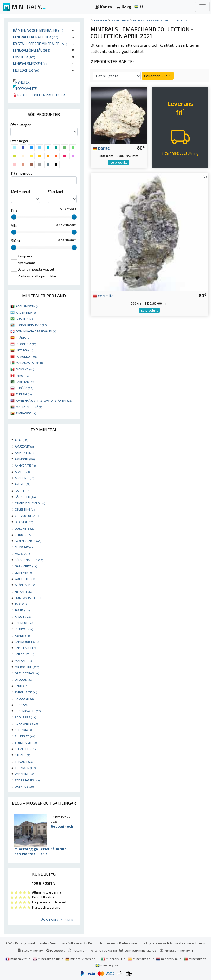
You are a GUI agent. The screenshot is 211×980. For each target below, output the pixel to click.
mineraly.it (112, 959)
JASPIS (22, 610)
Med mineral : (21, 192)
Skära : (16, 241)
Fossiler (24, 57)
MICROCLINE (27, 667)
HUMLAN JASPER (29, 598)
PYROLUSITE (26, 692)
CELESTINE (25, 509)
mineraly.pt (195, 959)
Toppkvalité (25, 88)
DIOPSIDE (24, 522)
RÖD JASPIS (25, 717)
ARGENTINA (27, 312)
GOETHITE (25, 579)
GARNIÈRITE (26, 566)
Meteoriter (26, 70)
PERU (22, 375)
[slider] (14, 217)
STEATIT (22, 755)
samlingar (120, 20)
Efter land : (56, 192)
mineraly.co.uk (47, 959)
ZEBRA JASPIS (27, 780)
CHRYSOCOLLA (28, 516)
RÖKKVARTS (26, 723)
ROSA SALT (25, 705)
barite (101, 148)
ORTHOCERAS (27, 673)
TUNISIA (24, 394)
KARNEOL (24, 623)
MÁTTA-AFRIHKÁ (29, 407)
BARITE (23, 491)
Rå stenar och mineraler (38, 30)
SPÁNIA (24, 338)
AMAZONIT (25, 446)
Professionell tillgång (136, 943)
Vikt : (15, 226)
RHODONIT (25, 698)
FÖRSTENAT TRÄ (29, 560)
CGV (9, 943)
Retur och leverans (102, 943)
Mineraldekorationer (36, 37)
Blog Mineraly (30, 950)
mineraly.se (107, 965)
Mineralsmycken (31, 63)
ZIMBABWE (26, 413)
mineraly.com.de (81, 959)
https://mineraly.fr (179, 950)
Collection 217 (158, 76)
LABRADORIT (27, 642)
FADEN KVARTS (28, 541)
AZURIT (23, 484)
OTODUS (23, 679)
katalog (101, 20)
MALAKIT (23, 661)
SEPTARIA (24, 730)
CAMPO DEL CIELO (30, 503)
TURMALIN (25, 768)
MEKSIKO (25, 369)
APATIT (22, 472)
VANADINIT (25, 774)
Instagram (78, 950)
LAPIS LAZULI (26, 648)
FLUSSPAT (25, 547)
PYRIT (21, 686)
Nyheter (21, 82)
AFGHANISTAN (28, 306)
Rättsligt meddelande (31, 943)
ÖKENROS (24, 786)
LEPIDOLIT (24, 654)
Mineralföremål (32, 50)
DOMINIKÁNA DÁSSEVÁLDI (36, 331)
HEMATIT (23, 591)
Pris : (15, 210)
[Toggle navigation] (202, 7)
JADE (21, 604)
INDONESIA (26, 344)
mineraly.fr (17, 959)
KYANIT (22, 635)
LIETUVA (24, 350)
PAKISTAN (25, 382)
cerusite (103, 295)
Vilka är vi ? (77, 943)
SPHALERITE (26, 749)
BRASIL (24, 319)
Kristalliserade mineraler (40, 44)
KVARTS (24, 629)
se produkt (119, 162)
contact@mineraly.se (140, 950)
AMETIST (24, 452)
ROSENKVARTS (28, 711)
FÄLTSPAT (23, 553)
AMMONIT (25, 459)
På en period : (22, 173)
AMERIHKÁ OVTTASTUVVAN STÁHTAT (44, 400)
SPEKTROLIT (26, 742)
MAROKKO (26, 356)
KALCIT (23, 616)
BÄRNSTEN (25, 497)
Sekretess (58, 943)
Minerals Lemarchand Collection (161, 20)
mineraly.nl (167, 959)
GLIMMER (23, 572)
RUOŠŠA (24, 388)
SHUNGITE (25, 736)
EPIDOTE (24, 535)
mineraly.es (139, 959)
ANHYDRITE (25, 465)
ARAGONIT (24, 478)
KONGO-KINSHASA (31, 325)
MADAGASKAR (29, 363)
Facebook (55, 950)
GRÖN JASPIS (26, 585)
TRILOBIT (24, 761)
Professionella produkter (39, 95)
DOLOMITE (25, 528)
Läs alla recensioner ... (58, 920)
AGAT (21, 440)
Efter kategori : (22, 125)
